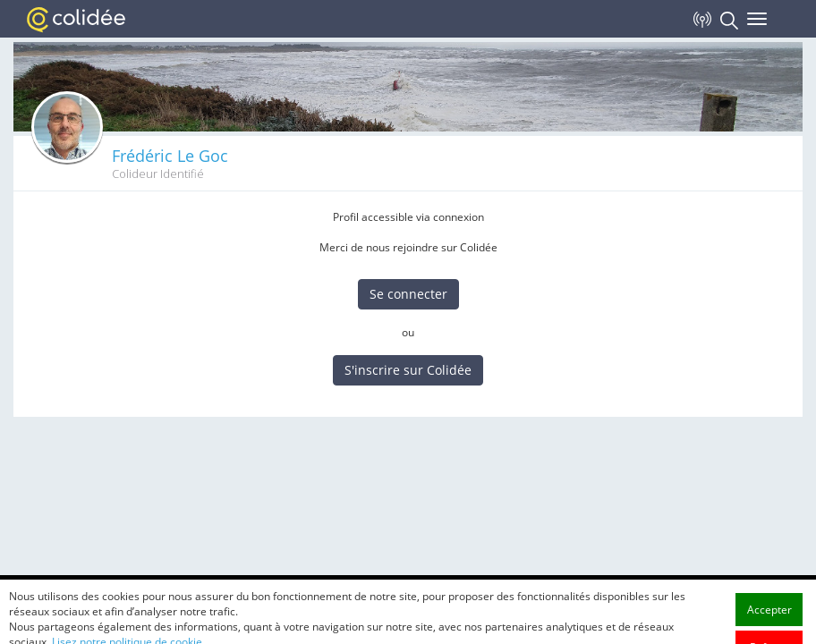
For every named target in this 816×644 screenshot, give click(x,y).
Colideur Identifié (158, 174)
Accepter (769, 627)
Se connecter (408, 294)
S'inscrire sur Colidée (408, 370)
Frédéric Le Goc (170, 156)
